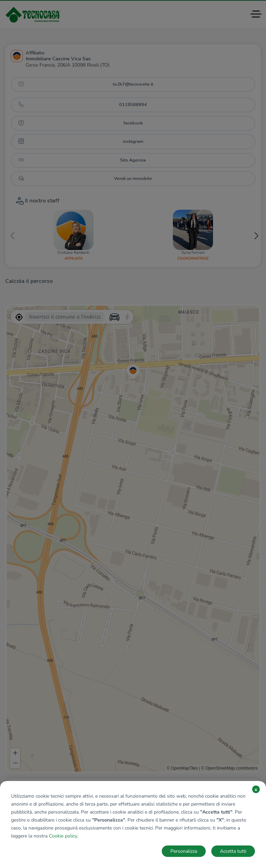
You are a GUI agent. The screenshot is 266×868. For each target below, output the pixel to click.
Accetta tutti (233, 851)
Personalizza (184, 851)
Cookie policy (63, 836)
